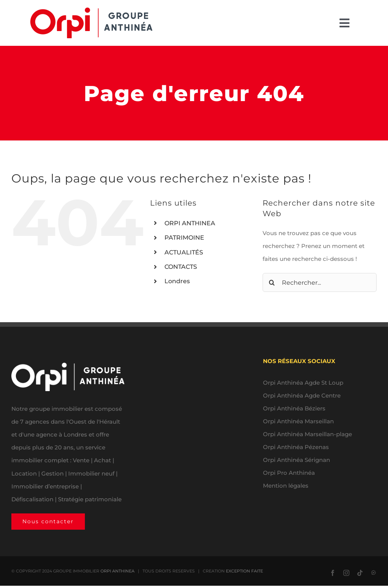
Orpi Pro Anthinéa (289, 473)
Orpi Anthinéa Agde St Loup (303, 383)
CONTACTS (181, 267)
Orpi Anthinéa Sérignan (296, 460)
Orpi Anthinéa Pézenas (296, 447)
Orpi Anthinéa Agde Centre (302, 395)
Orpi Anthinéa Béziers (294, 408)
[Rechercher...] (320, 282)
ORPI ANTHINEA (190, 223)
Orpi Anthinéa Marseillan (298, 421)
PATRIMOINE (184, 238)
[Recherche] (272, 282)
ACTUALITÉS (184, 252)
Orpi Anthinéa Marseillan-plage (307, 434)
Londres (177, 281)
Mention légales (286, 486)
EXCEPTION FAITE (244, 571)
